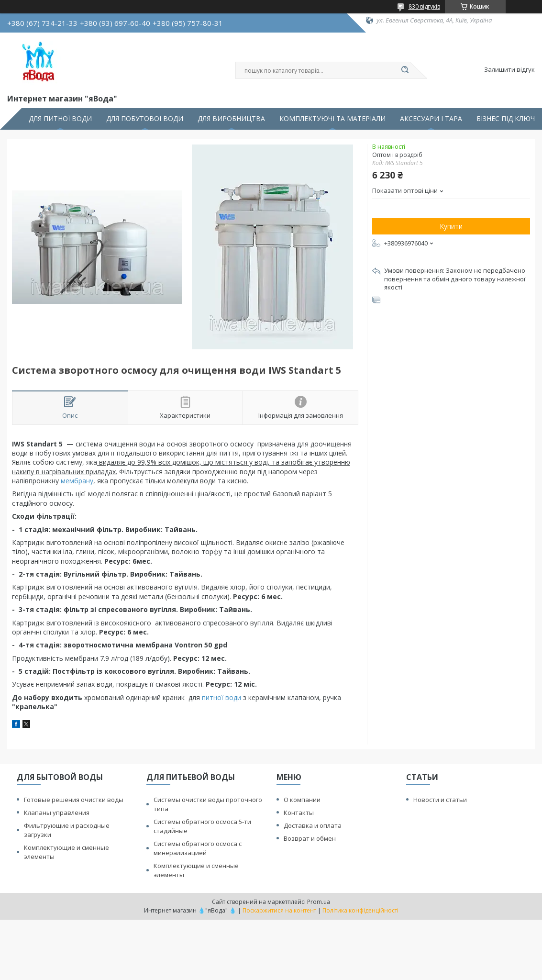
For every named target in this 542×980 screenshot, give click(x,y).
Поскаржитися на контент (279, 910)
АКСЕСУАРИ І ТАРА (431, 119)
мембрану (77, 481)
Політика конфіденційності (360, 910)
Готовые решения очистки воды (74, 800)
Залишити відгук (509, 70)
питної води (221, 697)
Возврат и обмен (310, 838)
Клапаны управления (57, 813)
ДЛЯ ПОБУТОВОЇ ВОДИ (145, 119)
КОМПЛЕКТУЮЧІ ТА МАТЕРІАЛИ (332, 119)
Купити (451, 226)
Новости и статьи (440, 800)
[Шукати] (405, 70)
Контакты (299, 813)
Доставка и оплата (313, 825)
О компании (302, 800)
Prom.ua (319, 902)
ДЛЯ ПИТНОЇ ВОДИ (60, 119)
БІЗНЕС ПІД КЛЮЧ (506, 119)
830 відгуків (424, 6)
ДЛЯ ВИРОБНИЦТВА (231, 119)
